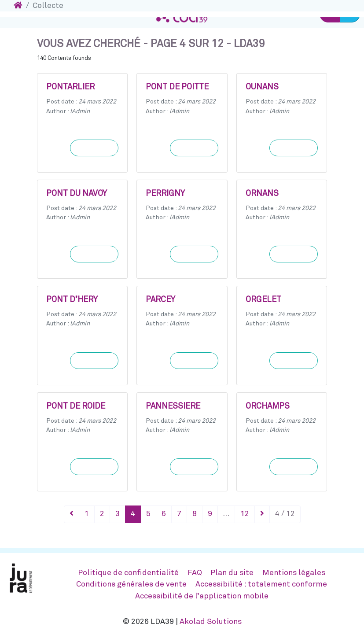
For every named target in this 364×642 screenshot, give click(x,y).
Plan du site (232, 573)
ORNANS (262, 194)
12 (245, 514)
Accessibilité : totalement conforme (261, 584)
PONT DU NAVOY (77, 194)
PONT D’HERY (72, 300)
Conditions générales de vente (131, 584)
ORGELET (263, 300)
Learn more (94, 148)
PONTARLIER (70, 87)
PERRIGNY (165, 194)
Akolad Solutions (211, 622)
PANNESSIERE (173, 406)
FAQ (195, 573)
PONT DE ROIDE (76, 406)
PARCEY (160, 300)
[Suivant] (262, 514)
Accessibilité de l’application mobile (202, 596)
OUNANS (262, 87)
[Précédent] (72, 514)
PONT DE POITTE (177, 87)
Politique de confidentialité (128, 573)
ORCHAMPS (268, 406)
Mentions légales (294, 573)
